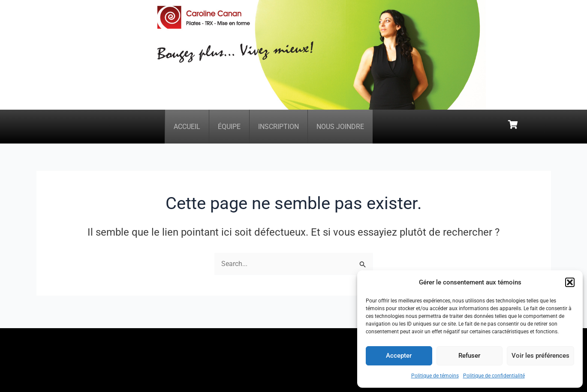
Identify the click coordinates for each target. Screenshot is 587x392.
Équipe (229, 129)
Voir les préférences (540, 356)
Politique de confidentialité (494, 376)
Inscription (278, 129)
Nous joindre (340, 129)
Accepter (399, 356)
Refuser (469, 356)
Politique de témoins (435, 376)
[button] (570, 282)
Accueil (187, 129)
